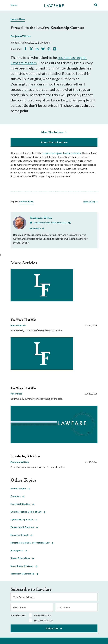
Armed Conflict (20, 489)
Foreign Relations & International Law (32, 543)
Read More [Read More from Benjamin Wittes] (35, 229)
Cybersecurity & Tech (24, 519)
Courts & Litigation (22, 504)
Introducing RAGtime (25, 457)
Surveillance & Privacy (24, 566)
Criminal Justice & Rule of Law (28, 512)
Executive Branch (21, 535)
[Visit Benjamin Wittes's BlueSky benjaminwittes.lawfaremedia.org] (50, 222)
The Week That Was (23, 320)
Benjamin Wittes (21, 36)
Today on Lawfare (42, 615)
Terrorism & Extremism (24, 574)
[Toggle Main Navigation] (24, 5)
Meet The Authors (52, 132)
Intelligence (19, 550)
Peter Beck (16, 394)
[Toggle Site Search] (96, 5)
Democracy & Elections (24, 527)
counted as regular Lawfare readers (62, 153)
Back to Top (89, 202)
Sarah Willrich (18, 325)
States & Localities (22, 558)
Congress (17, 496)
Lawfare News (18, 19)
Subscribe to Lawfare (54, 142)
